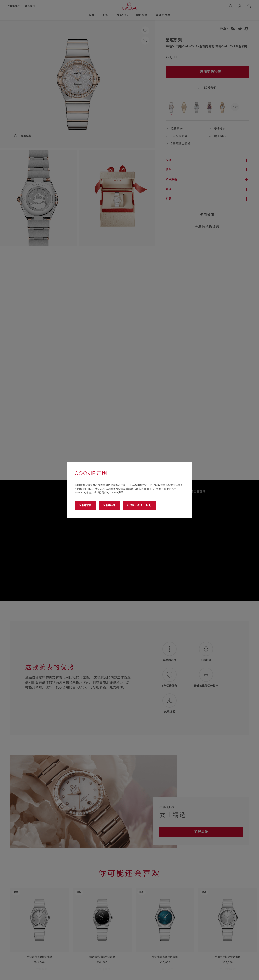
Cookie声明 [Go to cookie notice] (117, 492)
